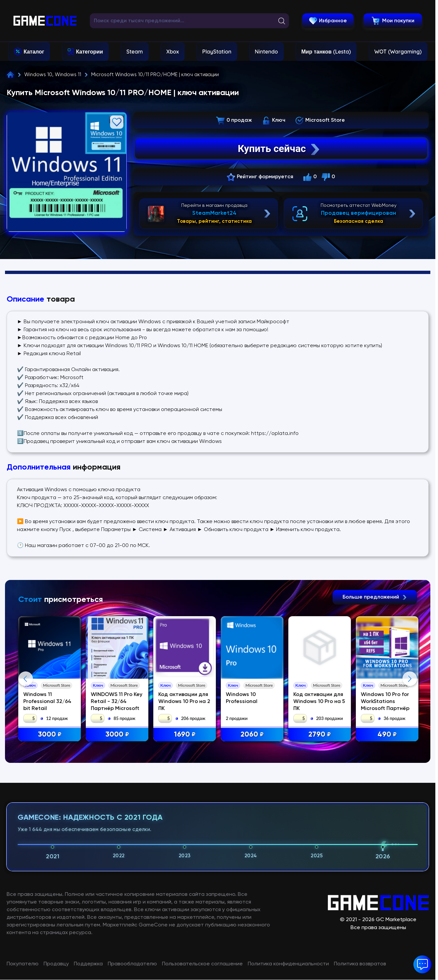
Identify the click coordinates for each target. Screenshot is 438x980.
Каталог (34, 52)
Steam (135, 52)
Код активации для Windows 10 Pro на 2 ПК (185, 702)
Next (410, 741)
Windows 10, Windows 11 (53, 75)
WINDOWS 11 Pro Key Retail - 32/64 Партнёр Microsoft (117, 702)
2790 (320, 735)
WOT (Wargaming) (398, 52)
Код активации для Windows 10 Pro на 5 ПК (320, 702)
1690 (185, 735)
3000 (50, 735)
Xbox (173, 52)
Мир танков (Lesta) (326, 52)
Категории (89, 52)
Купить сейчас (279, 149)
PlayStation (217, 52)
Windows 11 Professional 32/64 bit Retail (48, 702)
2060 (253, 735)
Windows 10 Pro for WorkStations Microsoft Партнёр (386, 702)
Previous (26, 741)
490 (388, 735)
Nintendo (266, 52)
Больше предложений (375, 597)
